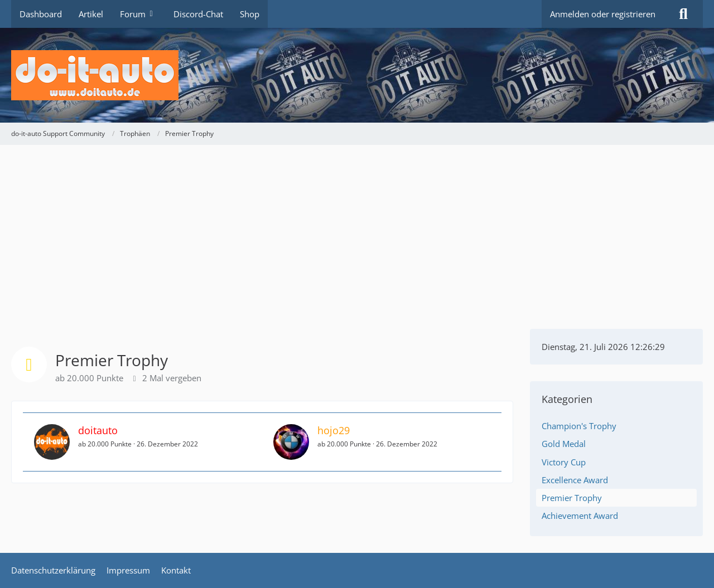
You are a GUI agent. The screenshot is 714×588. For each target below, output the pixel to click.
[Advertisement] (357, 229)
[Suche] (683, 14)
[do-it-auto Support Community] (357, 75)
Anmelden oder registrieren (603, 14)
